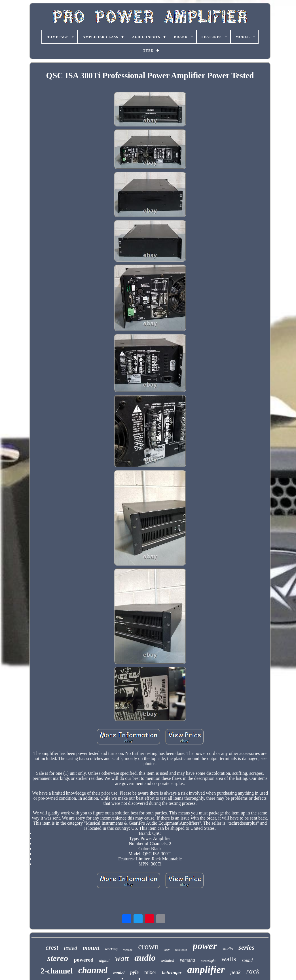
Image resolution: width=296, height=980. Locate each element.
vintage (128, 950)
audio (145, 958)
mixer (150, 972)
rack (253, 971)
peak (235, 972)
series (246, 947)
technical (168, 961)
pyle (134, 972)
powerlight (208, 961)
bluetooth (181, 950)
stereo (58, 958)
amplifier (206, 970)
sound (247, 960)
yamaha (187, 960)
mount (91, 948)
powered (83, 960)
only (167, 950)
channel (93, 970)
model (119, 973)
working (111, 949)
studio (228, 949)
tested (70, 948)
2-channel (57, 971)
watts (229, 959)
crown (148, 947)
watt (122, 958)
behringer (172, 972)
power (205, 946)
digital (104, 961)
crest (52, 948)
